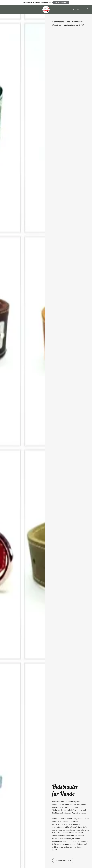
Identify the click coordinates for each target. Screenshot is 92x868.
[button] (61, 3)
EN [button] (78, 10)
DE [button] (74, 10)
